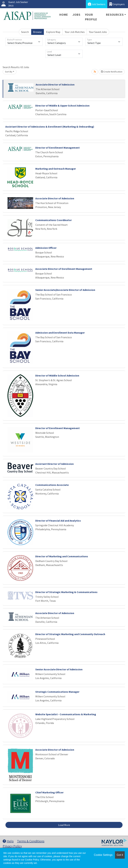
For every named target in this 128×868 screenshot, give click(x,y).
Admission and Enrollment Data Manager (60, 333)
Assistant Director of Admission (54, 464)
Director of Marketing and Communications (62, 556)
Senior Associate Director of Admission (59, 669)
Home (64, 15)
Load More (64, 825)
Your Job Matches (75, 32)
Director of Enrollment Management (57, 148)
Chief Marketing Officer (49, 792)
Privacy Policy (12, 846)
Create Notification (112, 72)
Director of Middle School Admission (57, 375)
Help (8, 841)
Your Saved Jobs (98, 32)
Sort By (9, 72)
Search (25, 32)
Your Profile (91, 17)
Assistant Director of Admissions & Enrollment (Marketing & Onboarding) (50, 127)
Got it (120, 855)
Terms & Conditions (31, 841)
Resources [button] (115, 15)
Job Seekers (97, 4)
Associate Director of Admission (55, 84)
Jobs (76, 15)
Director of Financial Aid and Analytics (58, 521)
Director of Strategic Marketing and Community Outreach (70, 634)
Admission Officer (46, 248)
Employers (117, 4)
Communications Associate (52, 485)
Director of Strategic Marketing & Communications (66, 592)
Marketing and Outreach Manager (56, 169)
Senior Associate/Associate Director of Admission (65, 290)
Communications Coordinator (53, 220)
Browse (37, 32)
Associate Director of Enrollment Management (64, 269)
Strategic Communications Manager (57, 692)
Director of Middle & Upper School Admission (62, 106)
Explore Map (53, 32)
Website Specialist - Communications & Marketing (66, 714)
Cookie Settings (103, 855)
